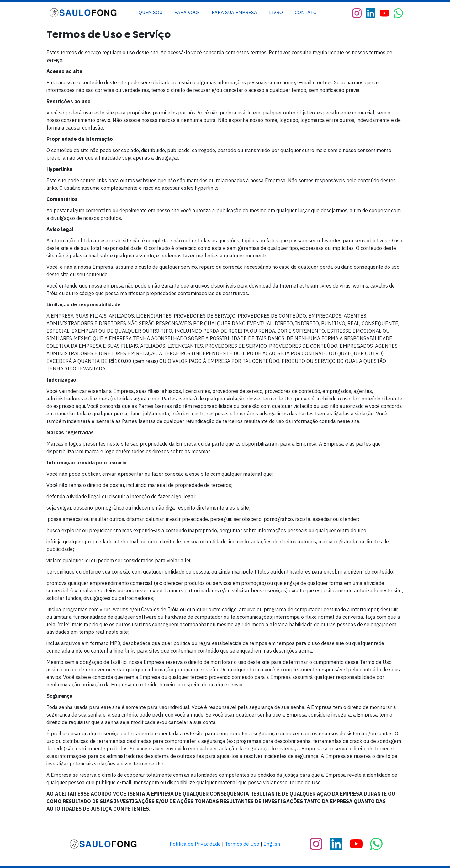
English (272, 844)
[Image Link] (84, 13)
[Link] (151, 13)
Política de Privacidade (195, 844)
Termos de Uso (242, 844)
